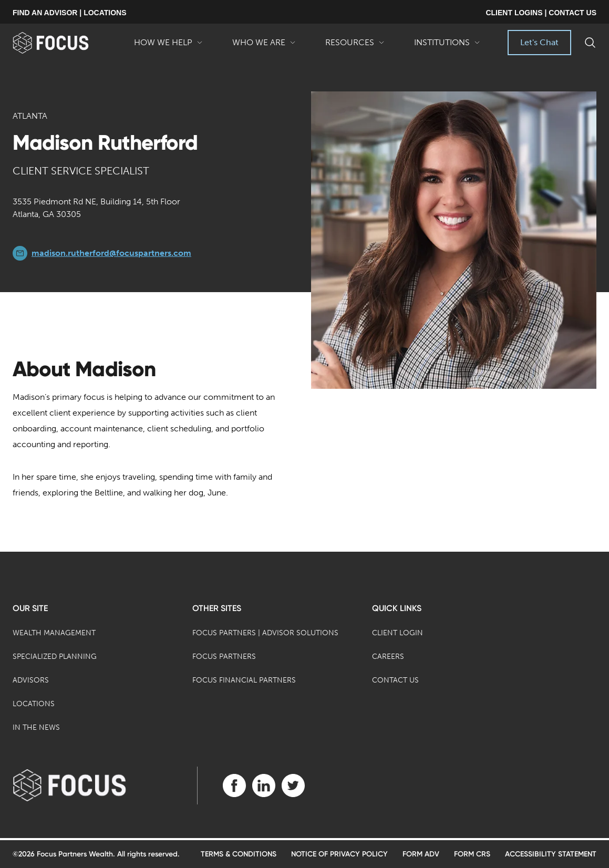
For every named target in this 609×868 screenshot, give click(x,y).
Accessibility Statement (551, 854)
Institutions (447, 46)
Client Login (398, 633)
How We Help (168, 46)
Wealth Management (54, 633)
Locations (34, 704)
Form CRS (472, 854)
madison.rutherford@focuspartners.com (111, 253)
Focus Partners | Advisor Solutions (265, 633)
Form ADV (421, 854)
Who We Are (264, 46)
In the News (36, 727)
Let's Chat (539, 42)
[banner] (66, 43)
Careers (388, 657)
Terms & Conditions (239, 854)
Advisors (31, 680)
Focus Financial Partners (244, 680)
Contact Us (395, 680)
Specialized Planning (55, 657)
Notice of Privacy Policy (339, 854)
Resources (355, 46)
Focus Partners (224, 657)
